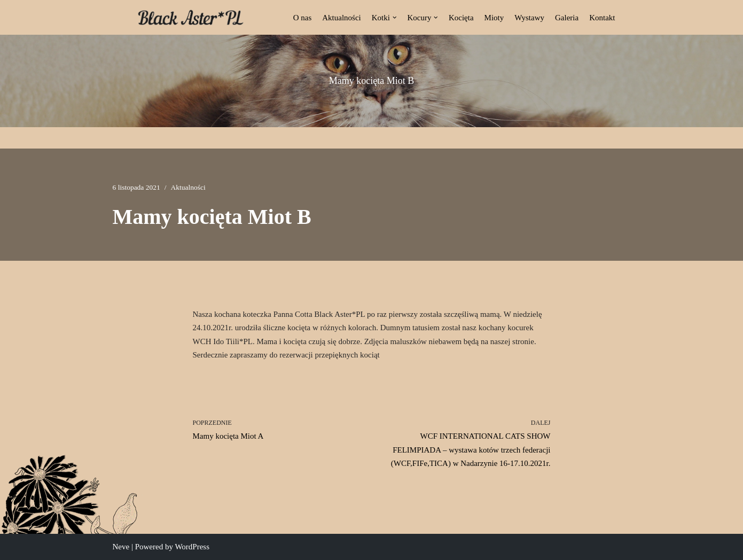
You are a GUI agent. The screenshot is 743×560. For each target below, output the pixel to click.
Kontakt (602, 18)
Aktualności (342, 18)
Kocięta (461, 18)
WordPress (192, 547)
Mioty (494, 18)
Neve (121, 547)
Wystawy (529, 18)
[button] (395, 18)
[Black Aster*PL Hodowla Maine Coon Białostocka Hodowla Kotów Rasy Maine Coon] (191, 17)
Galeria (567, 18)
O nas (303, 18)
